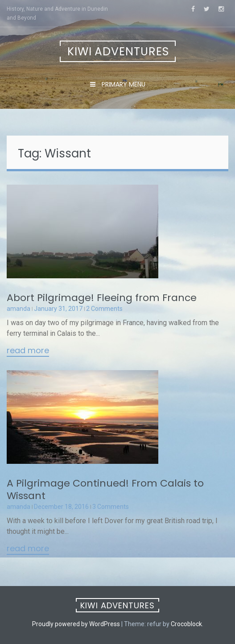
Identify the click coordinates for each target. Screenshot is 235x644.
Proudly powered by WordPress (76, 624)
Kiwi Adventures (118, 52)
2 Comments (104, 309)
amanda (19, 309)
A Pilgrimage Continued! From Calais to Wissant (105, 489)
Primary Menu (123, 84)
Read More (28, 351)
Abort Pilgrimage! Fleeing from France (102, 298)
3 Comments (111, 507)
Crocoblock (186, 624)
